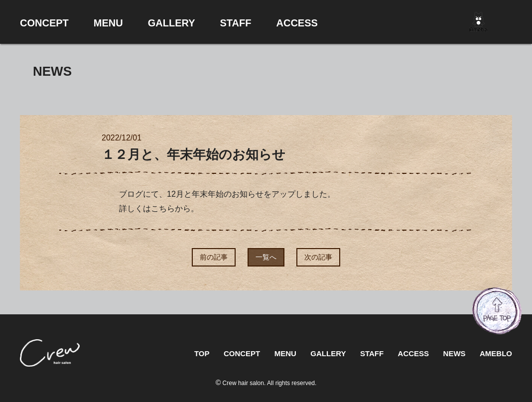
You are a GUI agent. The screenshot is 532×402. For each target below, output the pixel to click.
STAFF (372, 353)
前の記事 (214, 257)
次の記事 (318, 257)
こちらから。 (175, 208)
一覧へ (266, 257)
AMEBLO (496, 353)
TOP (202, 353)
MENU (285, 353)
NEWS (455, 353)
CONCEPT (242, 353)
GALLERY (328, 353)
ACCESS (414, 353)
